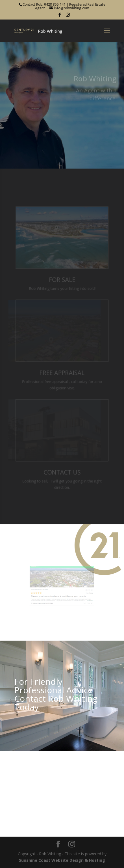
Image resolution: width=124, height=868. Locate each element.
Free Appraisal (62, 372)
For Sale (62, 280)
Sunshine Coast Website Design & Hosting (62, 860)
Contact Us (62, 471)
